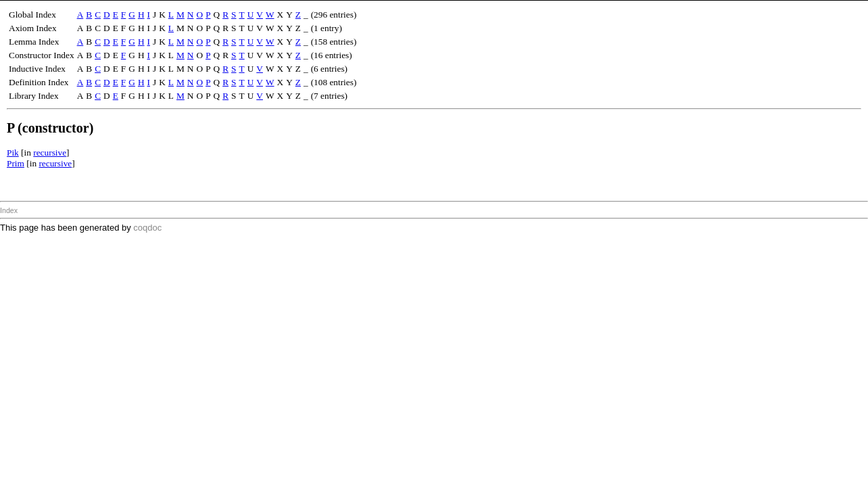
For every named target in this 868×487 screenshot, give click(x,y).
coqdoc (147, 228)
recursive (50, 153)
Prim (16, 163)
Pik (13, 153)
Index (9, 210)
